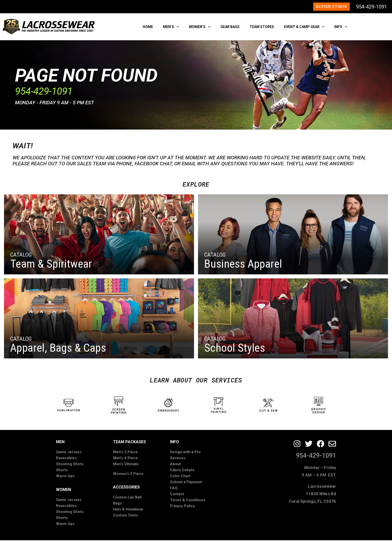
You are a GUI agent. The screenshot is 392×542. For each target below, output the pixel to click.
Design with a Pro (185, 454)
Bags (117, 505)
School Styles (235, 350)
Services (178, 460)
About (175, 466)
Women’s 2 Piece (128, 475)
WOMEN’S (200, 28)
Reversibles (66, 460)
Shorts (62, 472)
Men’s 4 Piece (125, 460)
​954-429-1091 (44, 93)
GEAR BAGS (230, 28)
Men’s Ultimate (126, 466)
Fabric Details (182, 472)
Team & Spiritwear (51, 265)
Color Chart (180, 478)
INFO (341, 28)
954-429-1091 (371, 8)
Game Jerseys (69, 454)
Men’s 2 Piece (125, 454)
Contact (177, 496)
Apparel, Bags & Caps (58, 350)
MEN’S (171, 28)
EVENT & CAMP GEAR (304, 28)
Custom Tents (125, 517)
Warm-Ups (65, 478)
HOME (148, 28)
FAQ (174, 490)
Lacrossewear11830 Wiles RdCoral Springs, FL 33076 (312, 495)
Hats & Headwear (128, 511)
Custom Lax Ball (127, 499)
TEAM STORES (262, 28)
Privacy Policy (182, 508)
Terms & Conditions (188, 502)
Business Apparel (243, 265)
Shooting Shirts (70, 466)
